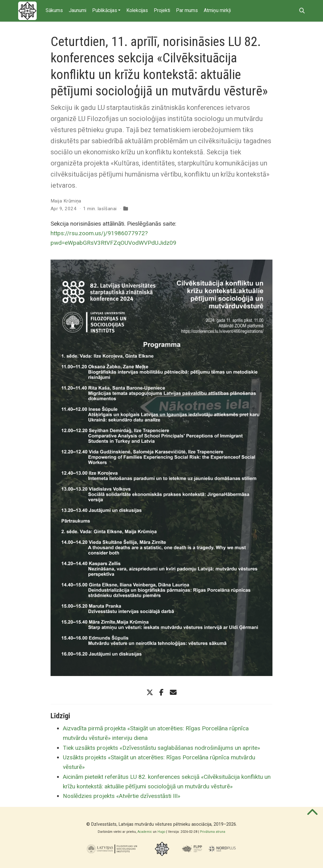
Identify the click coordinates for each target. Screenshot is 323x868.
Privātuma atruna (213, 832)
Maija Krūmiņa (66, 201)
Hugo (161, 832)
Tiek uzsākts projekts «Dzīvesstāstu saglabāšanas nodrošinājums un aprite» (162, 748)
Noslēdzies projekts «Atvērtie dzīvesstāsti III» (122, 796)
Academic (145, 832)
